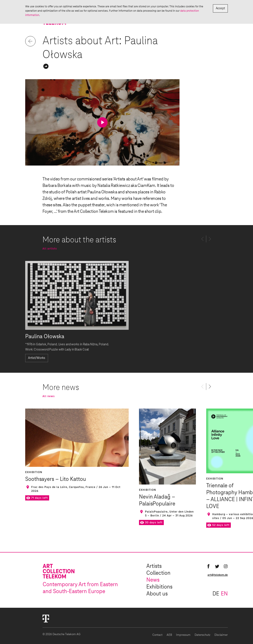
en (224, 594)
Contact (157, 635)
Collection (158, 573)
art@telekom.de (218, 575)
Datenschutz (202, 635)
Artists (154, 566)
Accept (220, 8)
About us (157, 594)
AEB (169, 635)
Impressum (183, 635)
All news (49, 396)
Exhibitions (159, 587)
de (216, 594)
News (153, 580)
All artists (50, 249)
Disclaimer (221, 635)
